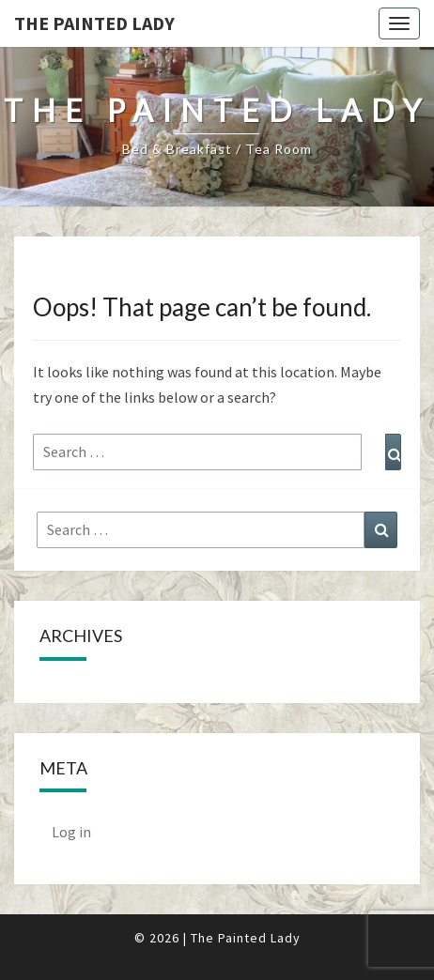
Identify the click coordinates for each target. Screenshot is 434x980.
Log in (71, 832)
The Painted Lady (94, 23)
